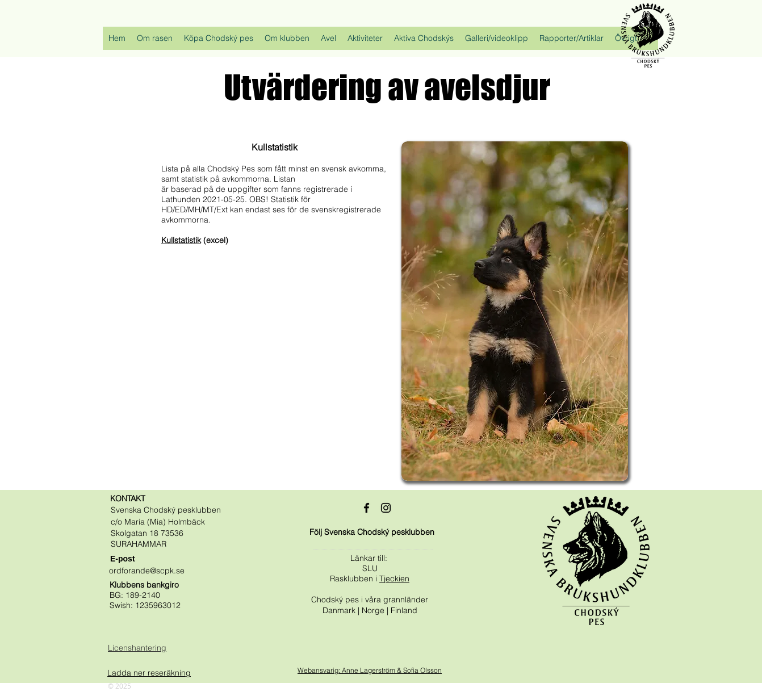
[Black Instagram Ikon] (386, 508)
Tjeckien (394, 579)
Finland (404, 610)
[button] (155, 42)
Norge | (376, 610)
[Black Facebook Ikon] (367, 508)
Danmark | (342, 610)
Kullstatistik (181, 240)
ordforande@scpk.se (147, 571)
